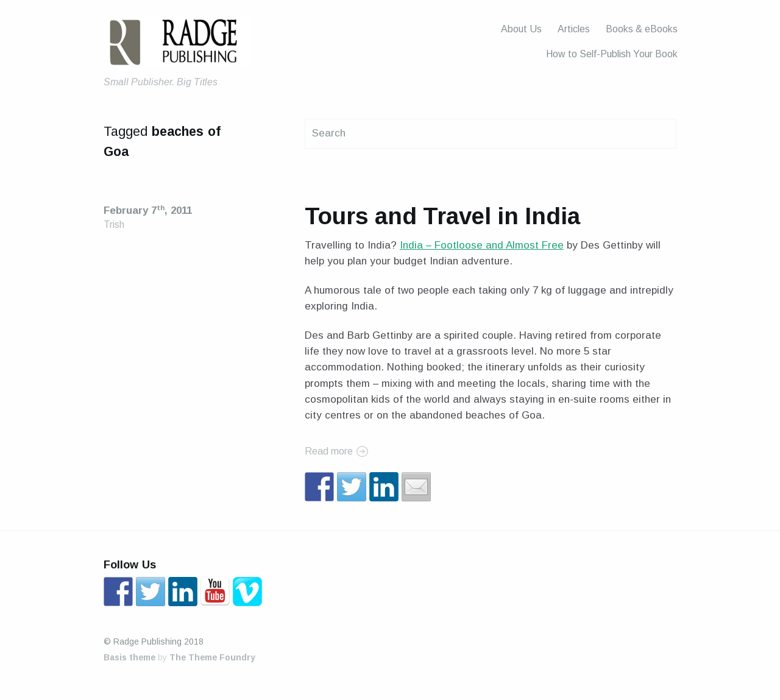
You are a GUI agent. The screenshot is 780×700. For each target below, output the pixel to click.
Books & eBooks (642, 29)
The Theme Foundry (212, 657)
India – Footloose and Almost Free (482, 245)
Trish (114, 224)
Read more (329, 451)
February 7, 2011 (148, 210)
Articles (574, 29)
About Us (521, 29)
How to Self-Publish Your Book (612, 54)
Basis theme (129, 657)
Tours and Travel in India (442, 216)
